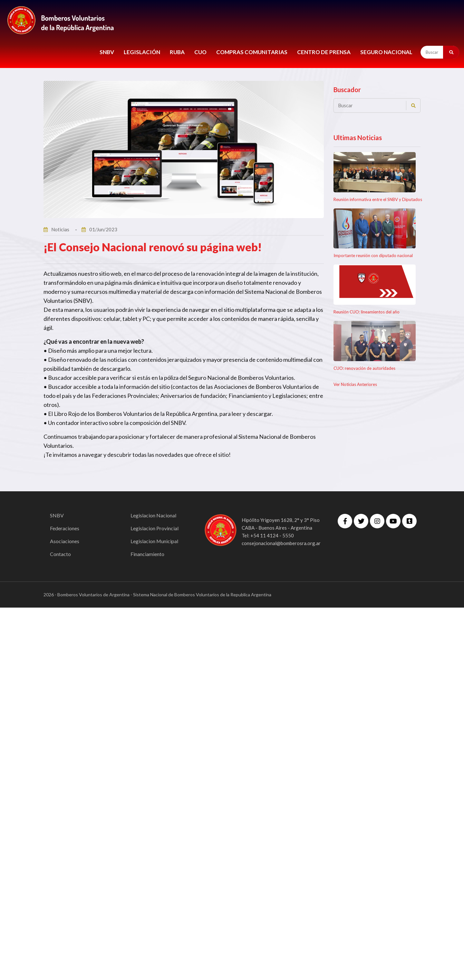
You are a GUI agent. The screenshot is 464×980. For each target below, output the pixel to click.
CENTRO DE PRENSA (324, 52)
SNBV (107, 52)
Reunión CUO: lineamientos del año (367, 312)
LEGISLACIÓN (142, 52)
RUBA (177, 52)
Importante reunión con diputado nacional (373, 255)
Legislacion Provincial (155, 528)
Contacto (60, 554)
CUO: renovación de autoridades (364, 368)
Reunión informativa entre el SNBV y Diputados (378, 199)
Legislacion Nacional (153, 515)
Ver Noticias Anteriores (355, 384)
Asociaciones (65, 541)
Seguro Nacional (386, 52)
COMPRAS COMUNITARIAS (252, 52)
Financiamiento (147, 554)
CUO (200, 52)
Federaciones (65, 528)
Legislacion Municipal (155, 541)
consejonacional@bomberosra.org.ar (281, 543)
